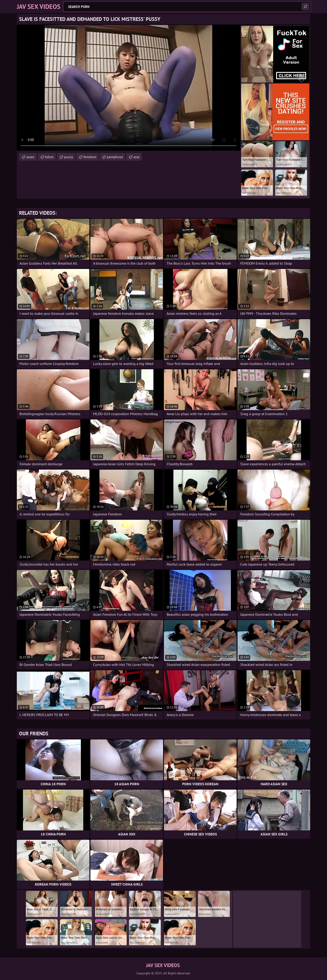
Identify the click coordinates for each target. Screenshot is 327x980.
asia (136, 157)
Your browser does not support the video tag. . (129, 88)
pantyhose (115, 157)
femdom (90, 157)
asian (30, 157)
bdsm (49, 157)
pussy (68, 157)
